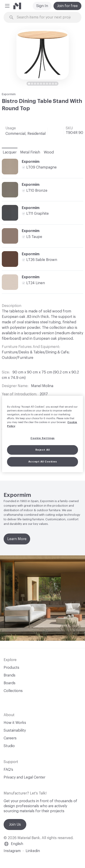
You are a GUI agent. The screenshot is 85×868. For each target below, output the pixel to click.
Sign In (42, 6)
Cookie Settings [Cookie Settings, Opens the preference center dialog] (42, 438)
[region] (42, 434)
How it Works (15, 723)
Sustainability (15, 730)
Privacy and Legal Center (24, 777)
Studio (9, 746)
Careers (10, 738)
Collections (13, 691)
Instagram (12, 851)
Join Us (15, 825)
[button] (7, 6)
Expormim (9, 94)
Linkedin (33, 851)
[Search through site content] (45, 17)
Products (11, 668)
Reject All (43, 450)
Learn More (17, 539)
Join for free (67, 6)
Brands (10, 675)
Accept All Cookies (42, 462)
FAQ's (8, 770)
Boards (10, 683)
